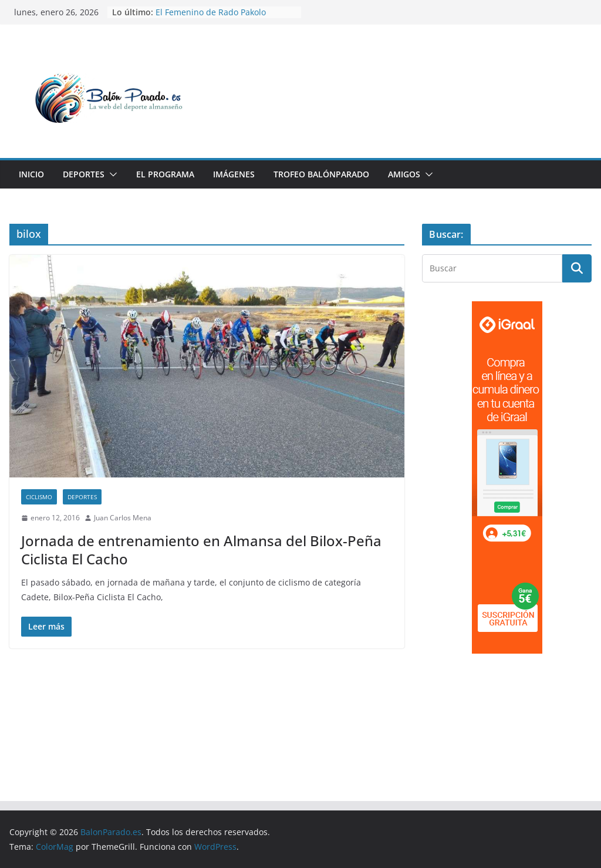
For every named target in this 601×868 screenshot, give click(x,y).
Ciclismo (39, 497)
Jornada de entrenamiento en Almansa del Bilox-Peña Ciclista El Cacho (201, 550)
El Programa (165, 174)
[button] (111, 174)
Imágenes (234, 174)
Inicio (31, 174)
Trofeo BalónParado (321, 174)
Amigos (404, 174)
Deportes (84, 174)
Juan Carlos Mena (123, 518)
